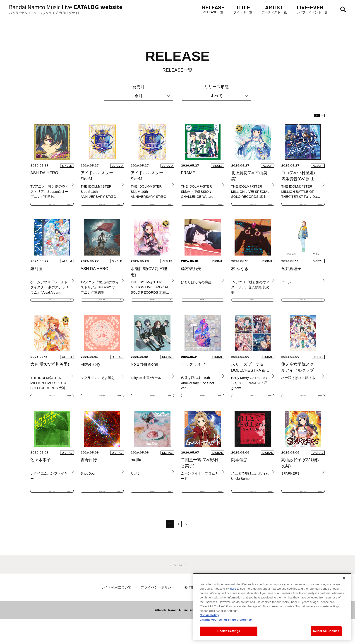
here (233, 589)
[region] (272, 607)
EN (317, 118)
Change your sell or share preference (226, 620)
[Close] (344, 578)
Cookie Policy (209, 615)
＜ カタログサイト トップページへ (177, 589)
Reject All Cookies (326, 631)
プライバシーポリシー (172, 612)
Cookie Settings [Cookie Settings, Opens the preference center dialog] (229, 631)
